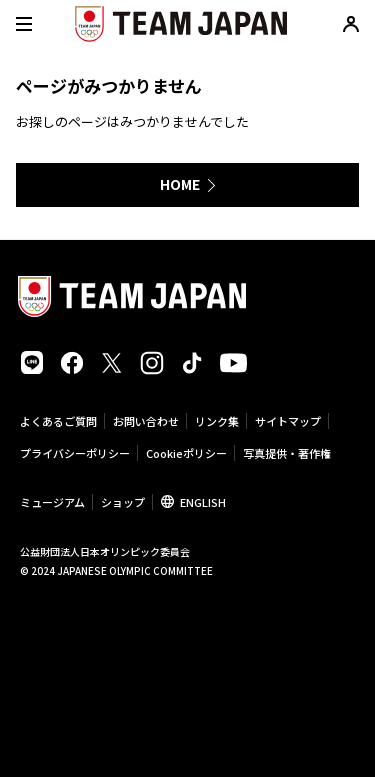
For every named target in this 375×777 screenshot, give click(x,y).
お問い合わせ (146, 421)
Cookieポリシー (186, 453)
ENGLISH (203, 502)
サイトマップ (288, 421)
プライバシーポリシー (75, 453)
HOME (180, 184)
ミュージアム (52, 502)
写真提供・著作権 (287, 453)
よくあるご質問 (58, 421)
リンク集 (217, 421)
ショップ (123, 502)
